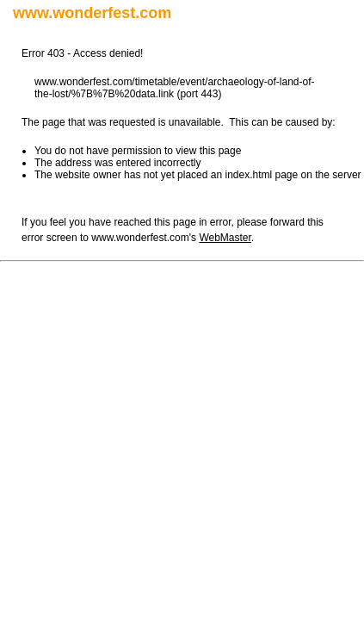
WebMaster (225, 238)
